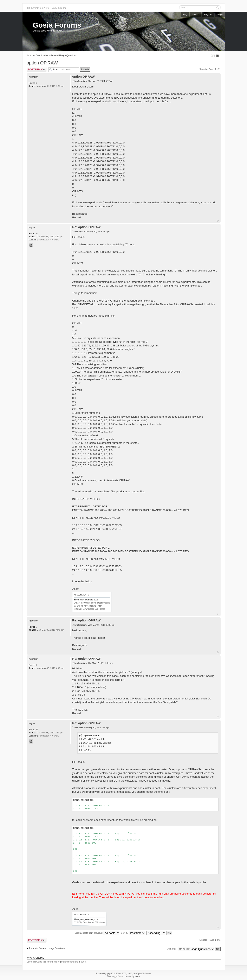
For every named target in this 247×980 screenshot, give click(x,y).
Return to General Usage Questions (47, 948)
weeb (137, 976)
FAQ (185, 14)
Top (218, 221)
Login (220, 14)
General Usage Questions (64, 55)
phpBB (110, 974)
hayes (80, 232)
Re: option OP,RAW (86, 227)
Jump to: (172, 949)
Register (208, 14)
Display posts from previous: (97, 933)
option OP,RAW (42, 63)
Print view (218, 56)
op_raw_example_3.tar (87, 600)
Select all (87, 800)
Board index (42, 55)
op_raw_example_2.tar (87, 920)
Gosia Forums (57, 25)
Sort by (133, 933)
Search (196, 14)
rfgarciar (81, 81)
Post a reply (37, 69)
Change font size (213, 56)
